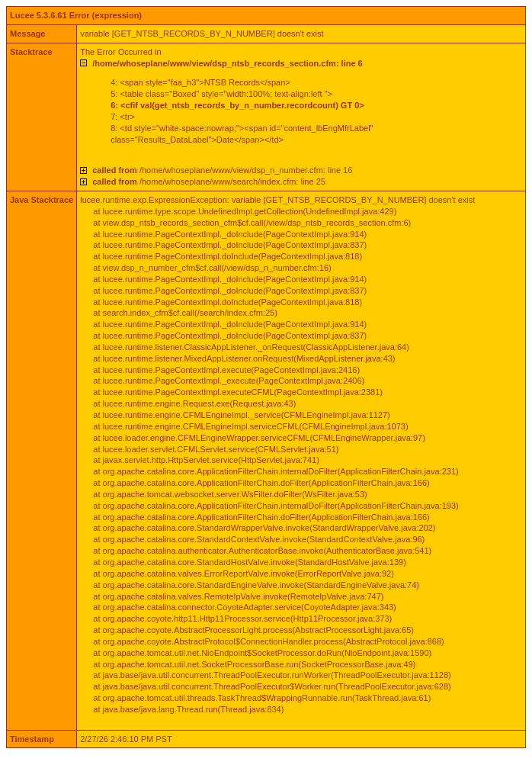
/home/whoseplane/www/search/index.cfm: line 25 (209, 182)
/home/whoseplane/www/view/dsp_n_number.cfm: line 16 (222, 170)
